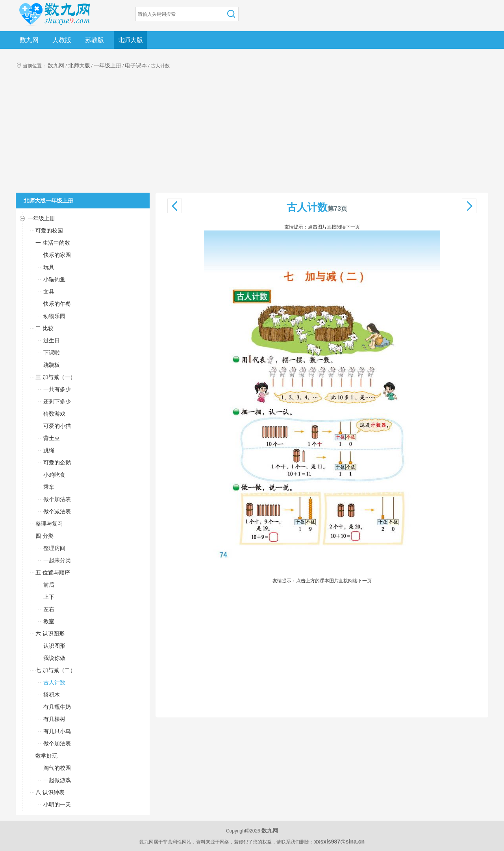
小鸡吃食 (54, 475)
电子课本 (136, 65)
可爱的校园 (49, 230)
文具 (49, 292)
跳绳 (49, 450)
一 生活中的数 (53, 243)
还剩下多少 (57, 401)
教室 (49, 621)
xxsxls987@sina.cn (339, 842)
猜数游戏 (54, 414)
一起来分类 (57, 560)
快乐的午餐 (57, 304)
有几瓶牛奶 (57, 707)
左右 (49, 609)
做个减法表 (57, 511)
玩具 (49, 267)
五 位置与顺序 (53, 572)
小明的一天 (57, 805)
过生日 (52, 340)
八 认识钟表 (50, 792)
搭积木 (52, 695)
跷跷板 (52, 365)
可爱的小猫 (57, 426)
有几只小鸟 (57, 731)
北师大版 (130, 40)
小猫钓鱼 (54, 279)
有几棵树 (54, 719)
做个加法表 (57, 499)
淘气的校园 (57, 768)
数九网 (29, 40)
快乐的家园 (57, 255)
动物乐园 (54, 316)
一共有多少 (57, 389)
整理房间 (54, 548)
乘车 (49, 487)
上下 (49, 597)
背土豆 (52, 438)
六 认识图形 (50, 634)
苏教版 (94, 40)
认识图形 (54, 646)
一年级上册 (107, 65)
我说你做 (54, 658)
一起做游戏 (57, 780)
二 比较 (44, 328)
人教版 (62, 40)
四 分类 (44, 536)
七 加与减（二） (56, 670)
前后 (49, 585)
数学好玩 (46, 756)
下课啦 (52, 353)
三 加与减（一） (56, 377)
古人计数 (54, 682)
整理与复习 (49, 524)
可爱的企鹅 (57, 463)
